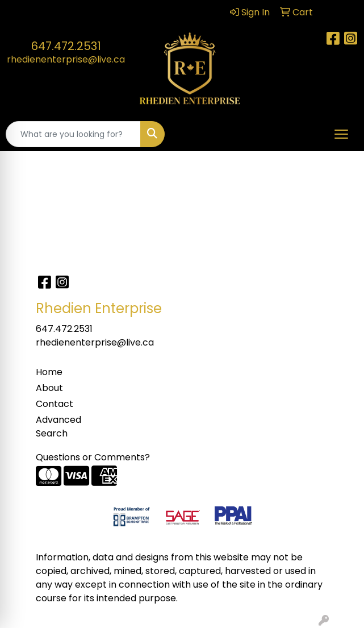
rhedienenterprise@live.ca (66, 59)
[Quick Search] (73, 134)
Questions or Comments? (93, 457)
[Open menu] (341, 134)
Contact (55, 404)
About (49, 388)
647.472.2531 (66, 46)
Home (49, 372)
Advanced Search (58, 427)
